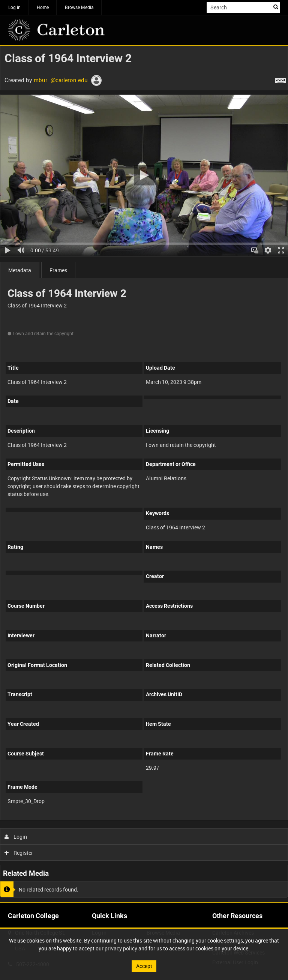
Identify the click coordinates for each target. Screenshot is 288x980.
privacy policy (121, 948)
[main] (144, 474)
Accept (144, 966)
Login (16, 837)
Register (19, 853)
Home (43, 7)
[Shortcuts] (280, 79)
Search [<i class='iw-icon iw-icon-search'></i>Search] (276, 7)
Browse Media (79, 7)
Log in (14, 7)
